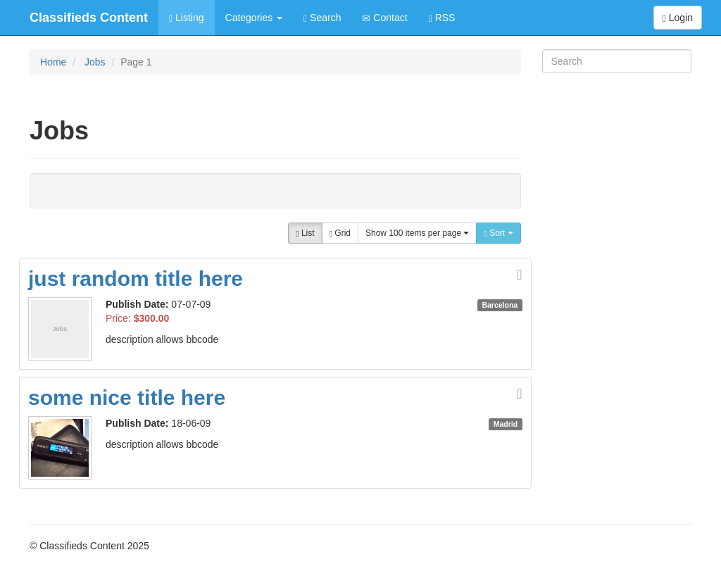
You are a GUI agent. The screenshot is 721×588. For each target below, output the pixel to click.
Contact (384, 18)
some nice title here (127, 398)
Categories (254, 18)
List (305, 233)
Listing (186, 18)
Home (53, 62)
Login (678, 18)
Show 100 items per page (417, 233)
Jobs (95, 62)
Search (322, 18)
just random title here (136, 279)
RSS (442, 18)
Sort (498, 233)
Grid (340, 233)
